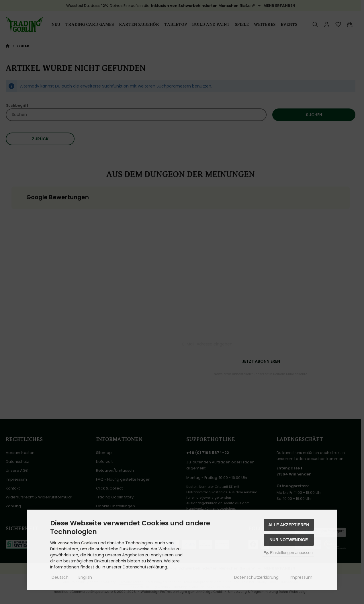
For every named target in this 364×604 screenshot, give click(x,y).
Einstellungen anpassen (288, 553)
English (85, 577)
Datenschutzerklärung (256, 577)
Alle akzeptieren (289, 525)
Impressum (301, 577)
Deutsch (60, 577)
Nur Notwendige (289, 540)
